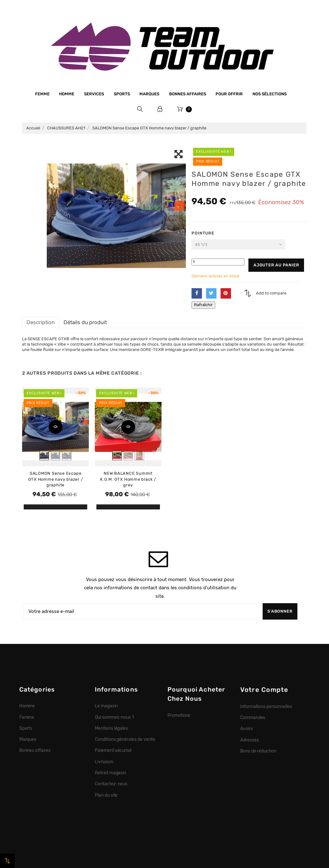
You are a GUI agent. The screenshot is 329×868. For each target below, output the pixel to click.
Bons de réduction (258, 751)
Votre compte (264, 690)
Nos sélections (270, 94)
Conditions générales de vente (125, 739)
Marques (149, 94)
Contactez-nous (111, 784)
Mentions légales (112, 728)
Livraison (104, 762)
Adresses (250, 740)
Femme (42, 94)
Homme (67, 94)
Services (94, 94)
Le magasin (106, 706)
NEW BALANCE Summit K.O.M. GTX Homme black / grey (128, 479)
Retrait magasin (111, 773)
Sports (122, 94)
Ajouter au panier (276, 265)
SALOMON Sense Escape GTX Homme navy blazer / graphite (56, 479)
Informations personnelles (266, 706)
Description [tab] (41, 322)
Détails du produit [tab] (85, 322)
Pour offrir (229, 94)
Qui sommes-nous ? (115, 717)
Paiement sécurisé (113, 750)
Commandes (253, 717)
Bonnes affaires (188, 94)
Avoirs (247, 728)
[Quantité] (218, 262)
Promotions (179, 715)
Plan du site (106, 795)
